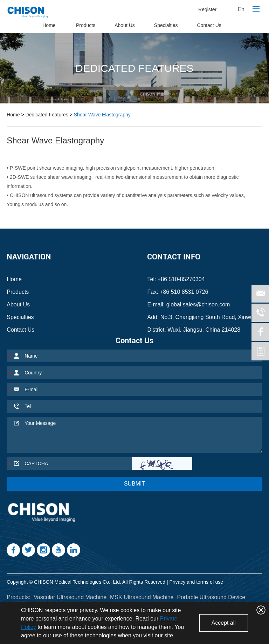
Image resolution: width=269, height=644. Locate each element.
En (241, 9)
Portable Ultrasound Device (211, 597)
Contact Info (174, 257)
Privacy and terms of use (196, 582)
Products (86, 25)
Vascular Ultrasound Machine (70, 597)
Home (49, 25)
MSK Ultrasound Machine (142, 597)
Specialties (166, 25)
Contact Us (209, 25)
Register (207, 9)
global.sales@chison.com (198, 304)
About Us (125, 25)
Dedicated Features (47, 115)
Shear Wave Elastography (102, 115)
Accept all (223, 623)
